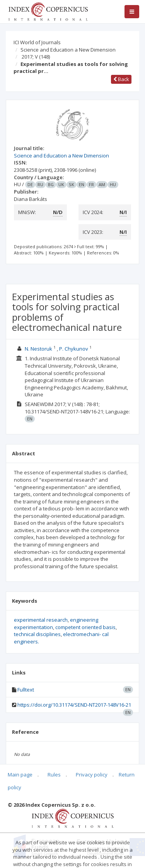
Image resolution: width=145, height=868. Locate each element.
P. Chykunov (74, 349)
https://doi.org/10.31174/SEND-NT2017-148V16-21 (74, 705)
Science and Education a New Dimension (68, 50)
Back (121, 79)
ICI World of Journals (37, 42)
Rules (54, 775)
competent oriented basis (85, 627)
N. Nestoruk (38, 349)
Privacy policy (92, 775)
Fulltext (26, 690)
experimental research (41, 620)
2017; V (36, 57)
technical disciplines (37, 634)
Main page (20, 775)
